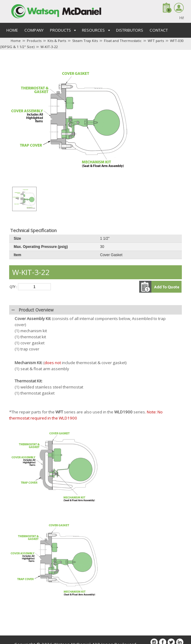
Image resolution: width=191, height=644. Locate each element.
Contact (159, 30)
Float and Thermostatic (123, 41)
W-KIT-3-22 (49, 47)
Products (34, 41)
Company (34, 30)
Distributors (130, 30)
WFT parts (156, 41)
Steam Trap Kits (85, 41)
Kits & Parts (57, 41)
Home (12, 30)
